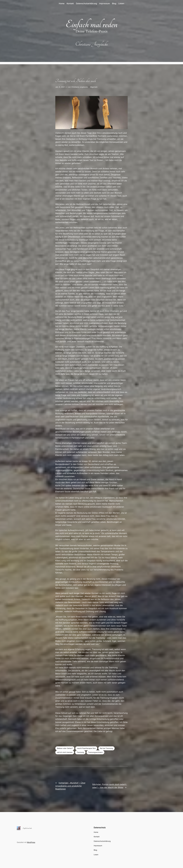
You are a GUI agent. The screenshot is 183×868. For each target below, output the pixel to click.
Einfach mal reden (91, 24)
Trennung (80, 752)
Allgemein (94, 87)
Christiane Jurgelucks (80, 87)
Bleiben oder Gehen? (65, 748)
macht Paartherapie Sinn (86, 748)
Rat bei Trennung (106, 748)
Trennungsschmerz (95, 752)
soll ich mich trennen (65, 752)
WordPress (31, 842)
